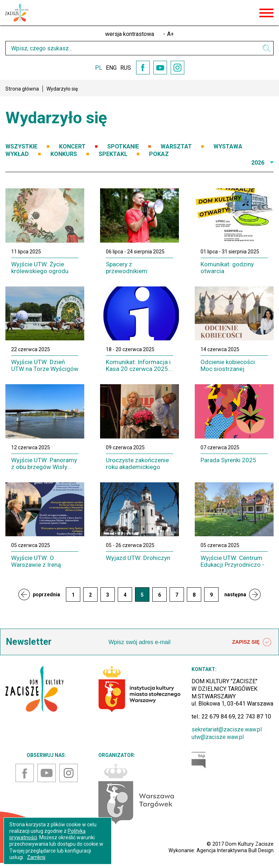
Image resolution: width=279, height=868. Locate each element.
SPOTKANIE (123, 146)
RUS (126, 68)
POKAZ (159, 154)
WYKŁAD (17, 154)
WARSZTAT (176, 146)
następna (235, 594)
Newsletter (29, 642)
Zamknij (36, 857)
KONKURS (64, 154)
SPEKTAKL (113, 154)
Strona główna (22, 89)
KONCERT (72, 146)
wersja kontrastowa (130, 34)
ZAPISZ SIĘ (252, 642)
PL (99, 68)
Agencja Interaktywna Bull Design (235, 850)
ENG (111, 68)
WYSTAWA (228, 146)
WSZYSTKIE (21, 146)
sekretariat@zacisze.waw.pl (227, 729)
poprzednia (46, 594)
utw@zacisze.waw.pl (218, 737)
